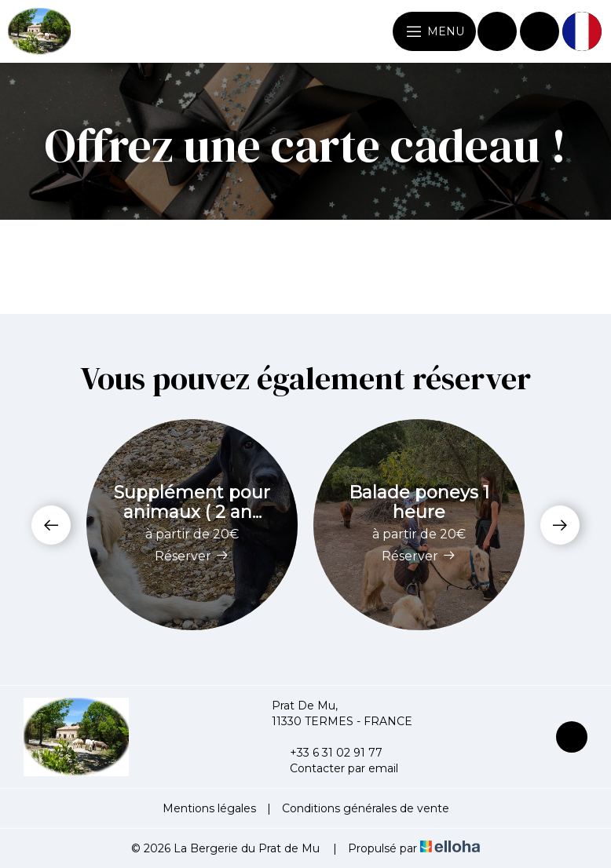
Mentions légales (209, 808)
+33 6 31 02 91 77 (327, 753)
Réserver (192, 556)
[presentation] (51, 525)
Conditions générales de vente (366, 808)
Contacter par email (335, 768)
